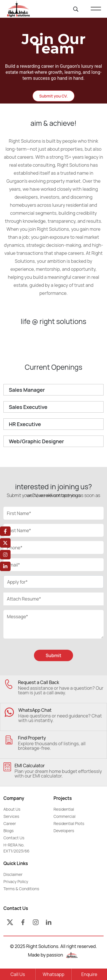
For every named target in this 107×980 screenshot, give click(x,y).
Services (11, 816)
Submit (53, 655)
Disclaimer (13, 874)
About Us (12, 809)
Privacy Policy (16, 881)
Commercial (65, 816)
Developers (64, 831)
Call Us (18, 974)
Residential (64, 809)
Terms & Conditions (21, 889)
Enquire (89, 974)
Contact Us (14, 838)
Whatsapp (53, 974)
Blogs (9, 831)
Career (10, 823)
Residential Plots (69, 823)
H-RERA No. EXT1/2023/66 (16, 848)
